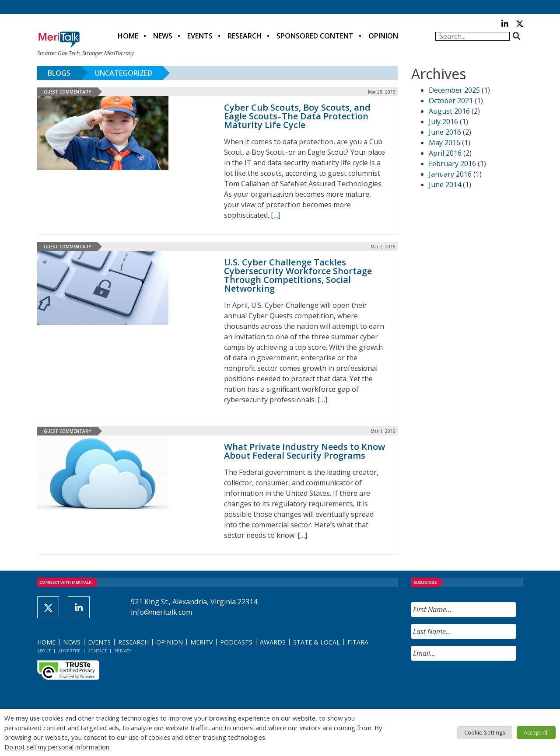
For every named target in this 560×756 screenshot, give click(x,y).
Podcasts (236, 642)
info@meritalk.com (161, 612)
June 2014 (445, 185)
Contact (97, 651)
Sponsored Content (315, 36)
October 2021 (451, 101)
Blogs (59, 73)
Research (245, 36)
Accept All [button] (536, 732)
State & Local (317, 642)
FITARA (358, 642)
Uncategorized (124, 73)
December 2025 (454, 90)
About (44, 651)
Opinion (383, 36)
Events (200, 36)
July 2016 (443, 122)
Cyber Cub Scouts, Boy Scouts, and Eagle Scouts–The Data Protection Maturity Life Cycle (297, 116)
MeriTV (201, 642)
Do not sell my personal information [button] (57, 747)
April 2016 (445, 153)
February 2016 (452, 164)
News (163, 36)
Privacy (123, 651)
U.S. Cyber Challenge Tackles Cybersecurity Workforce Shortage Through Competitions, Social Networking (298, 275)
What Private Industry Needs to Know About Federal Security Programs (304, 451)
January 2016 (450, 174)
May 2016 (444, 143)
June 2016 (445, 132)
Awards (273, 642)
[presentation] (478, 685)
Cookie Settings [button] (485, 732)
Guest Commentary (67, 92)
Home (128, 36)
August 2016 (449, 111)
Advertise (69, 651)
